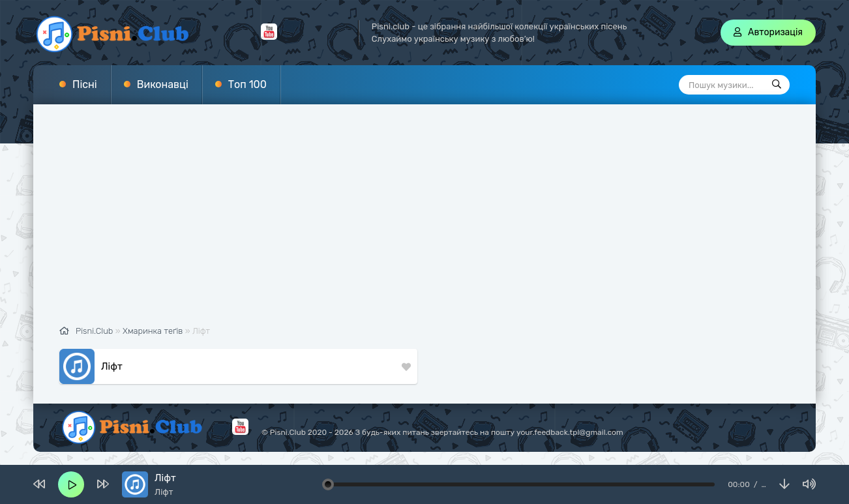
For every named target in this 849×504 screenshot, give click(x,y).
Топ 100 (247, 84)
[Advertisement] (424, 222)
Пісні (85, 84)
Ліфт (112, 366)
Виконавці (163, 84)
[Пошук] (777, 85)
